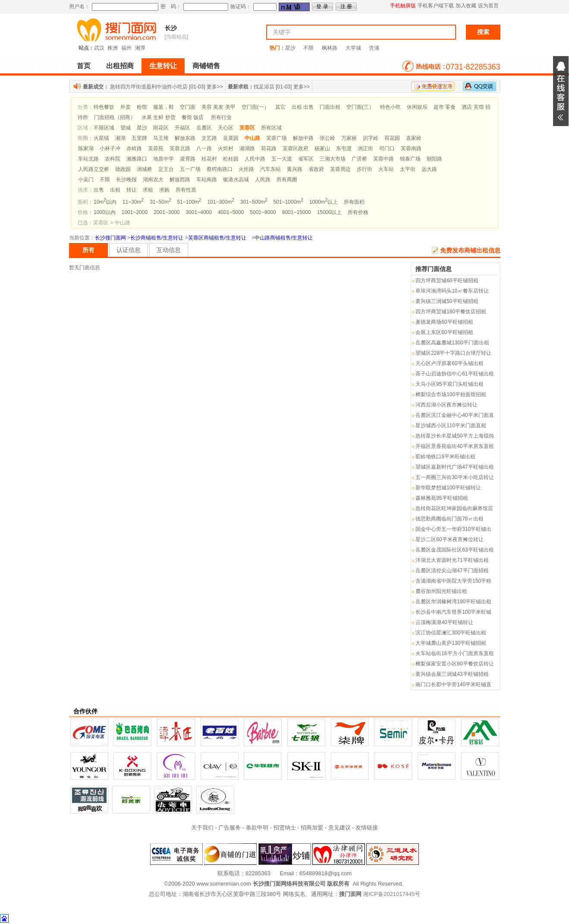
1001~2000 (135, 212)
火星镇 (101, 138)
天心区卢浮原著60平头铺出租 (449, 363)
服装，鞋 (163, 107)
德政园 (123, 169)
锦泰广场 (410, 159)
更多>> (215, 87)
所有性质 (186, 190)
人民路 (263, 180)
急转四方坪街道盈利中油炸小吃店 (149, 87)
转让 (132, 190)
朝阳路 (434, 159)
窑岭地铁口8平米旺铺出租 (445, 457)
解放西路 (180, 180)
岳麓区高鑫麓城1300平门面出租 (452, 343)
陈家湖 (86, 148)
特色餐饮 (104, 107)
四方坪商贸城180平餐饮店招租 (451, 312)
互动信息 (169, 250)
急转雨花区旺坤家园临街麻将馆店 (454, 508)
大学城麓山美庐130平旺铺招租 (451, 643)
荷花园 (392, 138)
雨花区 (161, 128)
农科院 (113, 159)
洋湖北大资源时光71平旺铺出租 (452, 560)
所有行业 (221, 117)
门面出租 (330, 107)
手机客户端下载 (436, 6)
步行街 (365, 169)
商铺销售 (206, 66)
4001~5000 (231, 212)
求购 (164, 190)
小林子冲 (110, 148)
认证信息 (129, 250)
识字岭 (371, 138)
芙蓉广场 (277, 138)
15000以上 (329, 212)
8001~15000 (297, 212)
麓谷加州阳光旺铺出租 (441, 591)
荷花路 (269, 148)
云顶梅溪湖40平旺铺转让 (444, 622)
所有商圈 (287, 180)
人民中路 (255, 159)
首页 (84, 66)
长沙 (171, 28)
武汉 (99, 48)
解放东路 (185, 138)
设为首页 (488, 6)
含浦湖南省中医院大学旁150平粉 (453, 581)
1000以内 (105, 212)
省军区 (306, 159)
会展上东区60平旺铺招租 (444, 332)
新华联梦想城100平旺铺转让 (448, 488)
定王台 (166, 169)
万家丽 (349, 138)
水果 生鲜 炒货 (159, 117)
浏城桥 (145, 169)
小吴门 (86, 180)
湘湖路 (247, 148)
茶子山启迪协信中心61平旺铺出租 (454, 374)
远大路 (429, 169)
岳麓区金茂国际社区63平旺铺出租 (454, 550)
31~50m (160, 202)
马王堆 (161, 138)
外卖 (126, 107)
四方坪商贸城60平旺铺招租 (447, 281)
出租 (115, 190)
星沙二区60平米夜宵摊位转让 (449, 539)
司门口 (387, 148)
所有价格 (358, 212)
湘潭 (140, 48)
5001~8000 (263, 212)
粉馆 (142, 107)
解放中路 (303, 138)
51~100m (189, 202)
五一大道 (282, 159)
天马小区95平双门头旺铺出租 (449, 384)
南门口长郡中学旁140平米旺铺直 (453, 684)
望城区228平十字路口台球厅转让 (453, 353)
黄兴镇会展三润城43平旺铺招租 (452, 674)
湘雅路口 (137, 159)
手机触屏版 (403, 6)
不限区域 (104, 128)
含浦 (374, 48)
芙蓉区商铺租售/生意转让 (217, 238)
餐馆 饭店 (193, 117)
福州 (126, 48)
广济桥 (359, 159)
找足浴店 (264, 87)
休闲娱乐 (417, 107)
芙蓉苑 (156, 148)
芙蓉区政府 (296, 148)
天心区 (226, 128)
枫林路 (330, 48)
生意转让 (163, 66)
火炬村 (226, 148)
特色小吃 (390, 107)
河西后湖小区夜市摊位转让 (446, 405)
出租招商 (120, 66)
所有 (88, 250)
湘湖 (120, 138)
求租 (148, 190)
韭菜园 (231, 138)
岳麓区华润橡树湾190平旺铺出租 (453, 602)
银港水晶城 (236, 180)
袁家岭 (414, 138)
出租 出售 (303, 107)
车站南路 (207, 180)
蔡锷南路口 (220, 169)
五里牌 (139, 138)
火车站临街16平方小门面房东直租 (454, 653)
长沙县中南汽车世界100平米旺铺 (453, 612)
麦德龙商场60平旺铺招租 (444, 322)
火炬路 (246, 169)
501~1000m (288, 202)
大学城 (353, 48)
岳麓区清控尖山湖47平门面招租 (452, 571)
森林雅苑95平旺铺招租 (442, 498)
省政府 (316, 169)
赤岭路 (134, 148)
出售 (99, 190)
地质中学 (163, 159)
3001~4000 (199, 212)
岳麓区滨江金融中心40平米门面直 (454, 415)
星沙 (290, 48)
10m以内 (105, 202)
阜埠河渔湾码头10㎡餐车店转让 (452, 291)
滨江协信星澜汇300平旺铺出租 (451, 633)
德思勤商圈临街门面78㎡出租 (449, 519)
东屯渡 (344, 148)
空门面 (188, 107)
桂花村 (209, 159)
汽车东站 (270, 169)
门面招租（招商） (115, 117)
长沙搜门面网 (110, 238)
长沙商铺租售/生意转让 (157, 238)
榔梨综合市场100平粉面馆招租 (451, 394)
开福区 (182, 128)
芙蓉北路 (180, 148)
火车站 (386, 169)
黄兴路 (295, 169)
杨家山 (322, 148)
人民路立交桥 (94, 169)
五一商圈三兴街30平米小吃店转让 (454, 477)
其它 (280, 107)
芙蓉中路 (384, 159)
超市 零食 (445, 107)
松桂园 (231, 159)
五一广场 (190, 169)
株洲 (113, 48)
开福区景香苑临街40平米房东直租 (454, 446)
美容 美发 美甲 (218, 107)
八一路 (204, 148)
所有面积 (354, 202)
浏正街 (365, 148)
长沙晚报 (126, 180)
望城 (126, 128)
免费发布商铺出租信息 (470, 250)
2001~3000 (167, 212)
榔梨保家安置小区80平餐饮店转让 (454, 664)
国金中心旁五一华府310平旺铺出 (453, 529)
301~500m (254, 202)
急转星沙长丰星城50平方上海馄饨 (454, 436)
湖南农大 (153, 180)
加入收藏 (466, 6)
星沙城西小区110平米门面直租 (451, 426)
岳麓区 (204, 128)
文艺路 (209, 138)
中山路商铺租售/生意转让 (284, 238)
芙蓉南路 (411, 148)
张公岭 (327, 138)
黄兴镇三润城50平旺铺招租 (447, 301)
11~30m (133, 202)
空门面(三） (360, 107)
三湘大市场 (333, 159)
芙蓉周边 (340, 169)
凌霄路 (188, 159)
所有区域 (271, 128)
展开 (561, 91)
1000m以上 (324, 202)
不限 (308, 48)
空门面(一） (255, 107)
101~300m (221, 202)
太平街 (408, 169)
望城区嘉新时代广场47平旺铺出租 (454, 467)
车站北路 (88, 159)
